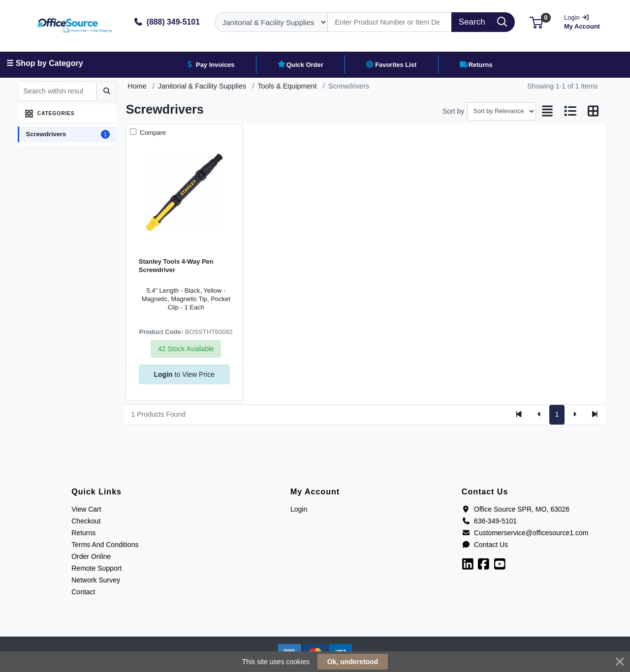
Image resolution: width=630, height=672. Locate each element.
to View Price (184, 374)
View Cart (86, 509)
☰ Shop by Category (45, 63)
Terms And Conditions (105, 545)
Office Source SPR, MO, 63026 (516, 509)
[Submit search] (107, 91)
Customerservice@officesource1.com (525, 533)
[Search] (390, 22)
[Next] (575, 415)
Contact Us (485, 545)
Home (137, 86)
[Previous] (539, 415)
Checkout (86, 521)
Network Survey (96, 580)
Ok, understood (353, 662)
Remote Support (96, 568)
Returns (83, 533)
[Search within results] (57, 91)
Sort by (453, 111)
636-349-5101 (489, 521)
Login (299, 509)
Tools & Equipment (287, 86)
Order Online (91, 556)
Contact (83, 592)
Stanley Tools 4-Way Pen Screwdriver (176, 266)
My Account (583, 21)
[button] (536, 22)
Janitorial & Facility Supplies (202, 86)
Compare (152, 133)
